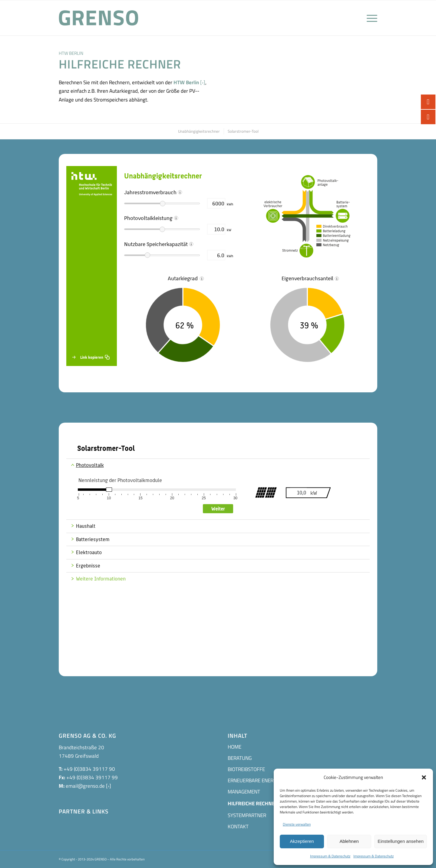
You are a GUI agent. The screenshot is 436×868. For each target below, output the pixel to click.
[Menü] (370, 18)
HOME (235, 747)
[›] (203, 82)
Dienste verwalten (297, 824)
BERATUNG (240, 758)
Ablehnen (349, 841)
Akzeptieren (302, 841)
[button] (424, 777)
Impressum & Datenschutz (330, 856)
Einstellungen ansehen (401, 841)
